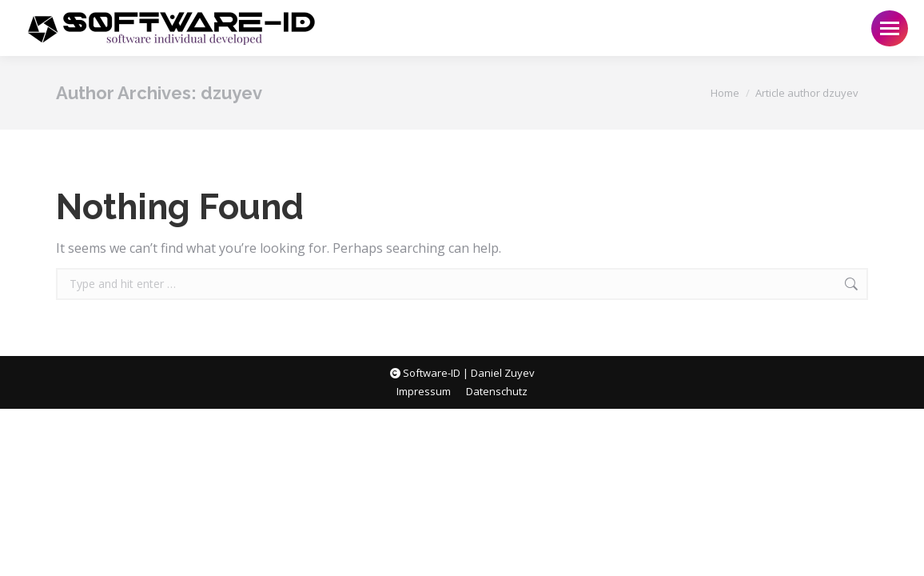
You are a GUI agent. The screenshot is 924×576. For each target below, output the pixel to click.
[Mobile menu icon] (890, 28)
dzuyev (231, 93)
